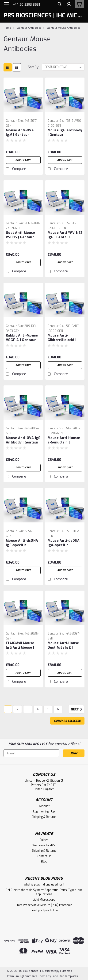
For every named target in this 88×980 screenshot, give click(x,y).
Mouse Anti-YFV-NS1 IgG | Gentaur (65, 235)
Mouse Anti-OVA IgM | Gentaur (20, 133)
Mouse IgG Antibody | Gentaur (65, 133)
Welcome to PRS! (44, 845)
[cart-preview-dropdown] (78, 4)
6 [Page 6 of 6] (58, 709)
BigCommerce (28, 976)
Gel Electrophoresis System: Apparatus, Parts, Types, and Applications (44, 892)
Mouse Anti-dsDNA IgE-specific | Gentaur (22, 543)
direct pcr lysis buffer (44, 910)
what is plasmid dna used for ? (44, 885)
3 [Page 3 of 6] (28, 709)
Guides (44, 840)
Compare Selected (67, 721)
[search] (59, 5)
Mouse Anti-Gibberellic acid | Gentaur (62, 338)
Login (37, 811)
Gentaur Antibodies (29, 28)
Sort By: (33, 67)
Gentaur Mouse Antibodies (64, 28)
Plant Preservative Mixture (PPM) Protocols (44, 905)
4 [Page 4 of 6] (38, 709)
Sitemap (67, 971)
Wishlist (44, 806)
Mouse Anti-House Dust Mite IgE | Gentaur (63, 646)
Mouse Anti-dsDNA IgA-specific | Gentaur (64, 543)
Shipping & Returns (44, 817)
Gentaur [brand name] (11, 121)
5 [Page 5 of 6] (48, 709)
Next (77, 710)
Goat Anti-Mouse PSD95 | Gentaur (20, 235)
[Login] (69, 5)
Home (7, 28)
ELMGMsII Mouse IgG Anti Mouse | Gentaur (20, 646)
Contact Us (44, 856)
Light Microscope (44, 900)
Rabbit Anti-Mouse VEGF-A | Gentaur (22, 338)
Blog (44, 862)
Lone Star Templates (65, 976)
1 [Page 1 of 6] (8, 709)
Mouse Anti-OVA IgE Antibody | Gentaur (23, 440)
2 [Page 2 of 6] (17, 709)
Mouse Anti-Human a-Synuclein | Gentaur (64, 440)
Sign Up (50, 811)
